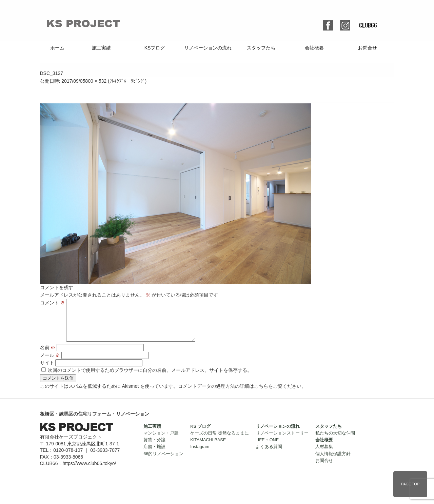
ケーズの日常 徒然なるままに (220, 441)
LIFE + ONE (267, 448)
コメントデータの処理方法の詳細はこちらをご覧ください (240, 394)
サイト (47, 371)
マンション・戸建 (161, 441)
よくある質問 (269, 455)
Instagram (200, 455)
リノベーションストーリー (282, 441)
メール (50, 363)
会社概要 (314, 48)
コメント (53, 303)
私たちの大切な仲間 (335, 441)
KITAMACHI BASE (208, 448)
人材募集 (324, 455)
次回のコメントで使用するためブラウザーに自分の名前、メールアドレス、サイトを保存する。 (150, 378)
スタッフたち (261, 48)
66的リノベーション (163, 462)
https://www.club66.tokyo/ (89, 471)
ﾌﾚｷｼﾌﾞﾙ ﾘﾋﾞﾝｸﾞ (127, 81)
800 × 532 (96, 81)
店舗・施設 (154, 455)
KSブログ (155, 48)
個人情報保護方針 (333, 462)
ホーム (57, 48)
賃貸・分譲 (154, 448)
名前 (48, 356)
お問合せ (368, 48)
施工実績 (101, 48)
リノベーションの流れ (208, 48)
